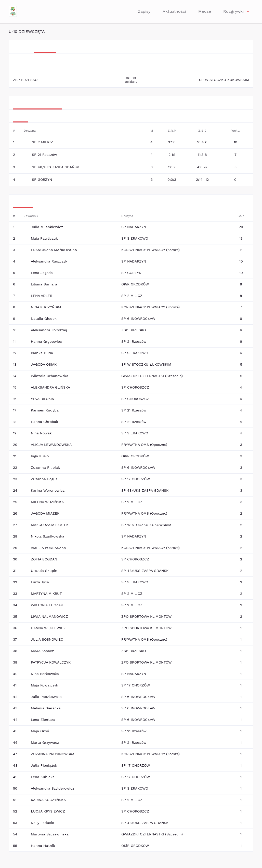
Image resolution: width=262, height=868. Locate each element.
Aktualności (174, 11)
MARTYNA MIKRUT (46, 594)
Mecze (205, 11)
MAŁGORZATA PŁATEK (50, 525)
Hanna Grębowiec (46, 341)
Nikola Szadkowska (48, 536)
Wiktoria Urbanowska (50, 376)
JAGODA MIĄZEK (45, 513)
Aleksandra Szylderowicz (53, 788)
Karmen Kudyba (45, 410)
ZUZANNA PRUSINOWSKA (53, 754)
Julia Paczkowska (46, 697)
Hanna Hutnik (43, 846)
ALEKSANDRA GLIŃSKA (50, 387)
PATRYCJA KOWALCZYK (51, 662)
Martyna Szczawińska (50, 834)
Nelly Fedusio (42, 823)
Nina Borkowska (45, 674)
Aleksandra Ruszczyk (49, 261)
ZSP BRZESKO (25, 80)
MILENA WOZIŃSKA (47, 502)
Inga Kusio (40, 456)
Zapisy (144, 11)
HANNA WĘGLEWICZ (48, 628)
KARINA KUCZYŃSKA (48, 800)
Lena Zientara (43, 720)
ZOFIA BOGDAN (44, 559)
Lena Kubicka (43, 777)
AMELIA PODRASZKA (48, 548)
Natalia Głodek (44, 319)
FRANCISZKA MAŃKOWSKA (54, 250)
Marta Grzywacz (45, 742)
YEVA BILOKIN (43, 399)
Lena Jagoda (42, 273)
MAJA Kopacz (42, 651)
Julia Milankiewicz (47, 227)
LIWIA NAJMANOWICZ (49, 616)
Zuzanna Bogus (44, 479)
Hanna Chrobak (44, 422)
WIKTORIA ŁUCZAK (47, 605)
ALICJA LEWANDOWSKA (51, 445)
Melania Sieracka (46, 708)
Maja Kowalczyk (44, 685)
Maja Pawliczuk (44, 238)
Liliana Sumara (44, 284)
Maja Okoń (40, 731)
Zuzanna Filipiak (45, 467)
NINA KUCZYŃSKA (46, 307)
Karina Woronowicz (48, 490)
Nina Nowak (41, 433)
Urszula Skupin (44, 571)
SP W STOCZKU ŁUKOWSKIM (224, 80)
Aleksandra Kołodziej (49, 330)
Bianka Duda (42, 353)
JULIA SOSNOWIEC (47, 639)
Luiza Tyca (40, 582)
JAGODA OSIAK (44, 364)
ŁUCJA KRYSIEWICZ (48, 811)
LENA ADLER (42, 296)
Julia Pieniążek (44, 765)
